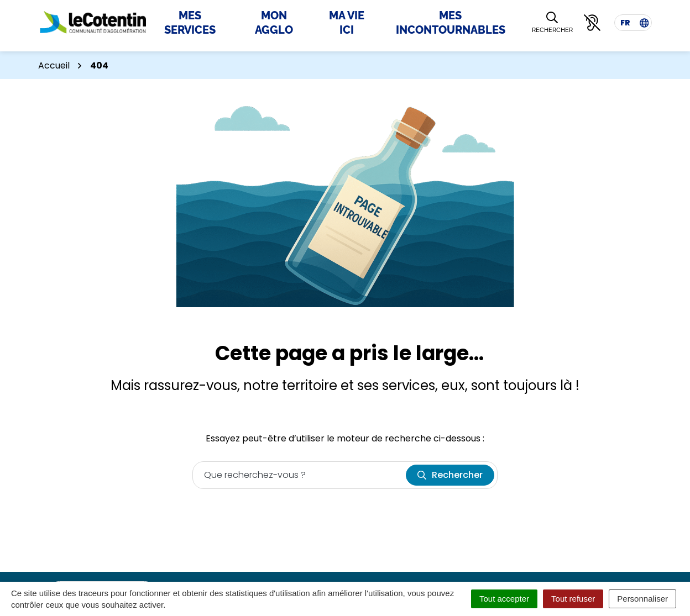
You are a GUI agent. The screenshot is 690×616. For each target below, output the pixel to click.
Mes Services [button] (190, 23)
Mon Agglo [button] (274, 23)
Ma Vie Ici (347, 23)
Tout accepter (504, 599)
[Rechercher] (552, 23)
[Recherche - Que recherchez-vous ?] (300, 475)
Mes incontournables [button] (451, 23)
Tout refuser (573, 599)
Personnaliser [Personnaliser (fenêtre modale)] (642, 599)
